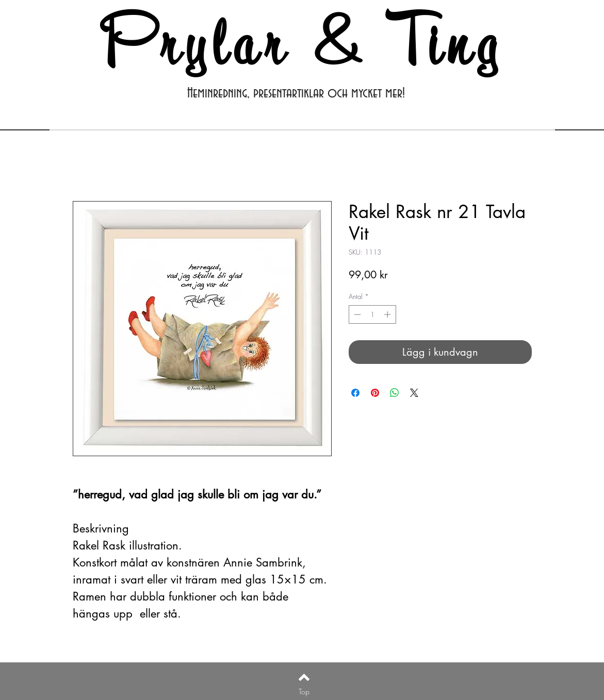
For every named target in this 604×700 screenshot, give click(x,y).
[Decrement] (356, 314)
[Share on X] (414, 393)
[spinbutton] (372, 314)
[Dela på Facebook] (355, 393)
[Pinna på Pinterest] (375, 393)
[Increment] (388, 314)
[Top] (304, 692)
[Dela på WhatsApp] (395, 393)
